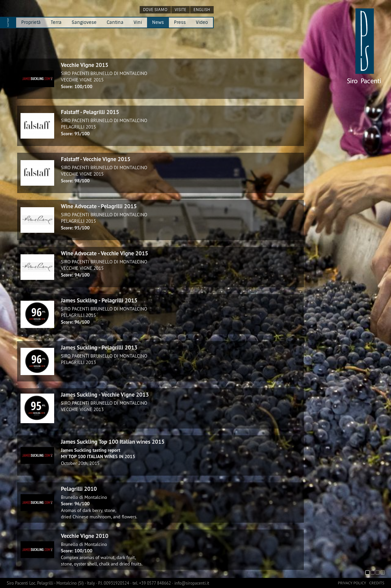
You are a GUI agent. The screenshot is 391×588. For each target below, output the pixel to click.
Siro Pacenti (18, 583)
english (202, 10)
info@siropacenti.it (192, 583)
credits (377, 583)
